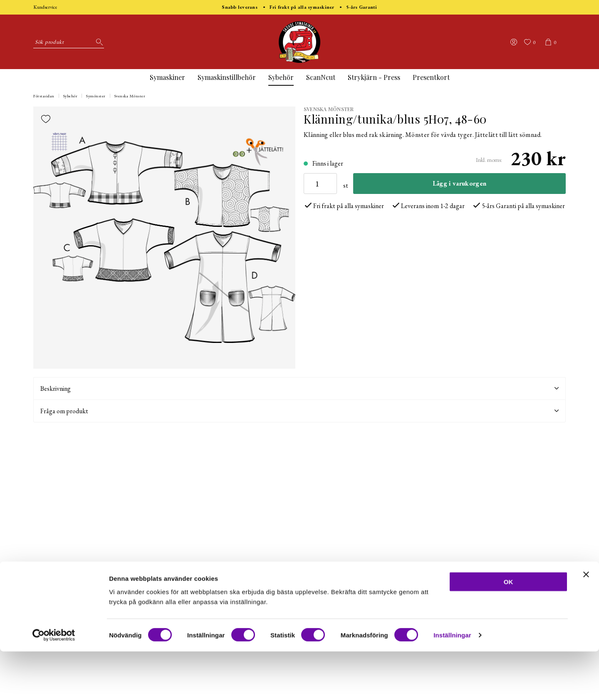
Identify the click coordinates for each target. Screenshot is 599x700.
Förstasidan (44, 96)
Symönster (96, 96)
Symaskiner (167, 77)
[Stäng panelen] (586, 623)
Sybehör (281, 77)
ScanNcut (321, 77)
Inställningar (452, 684)
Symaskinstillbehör (227, 77)
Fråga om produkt (299, 411)
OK (509, 630)
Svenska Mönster (130, 96)
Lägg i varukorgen (459, 183)
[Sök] (98, 42)
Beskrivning (299, 388)
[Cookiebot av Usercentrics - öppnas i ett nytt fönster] (54, 684)
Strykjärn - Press (374, 77)
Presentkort (431, 77)
